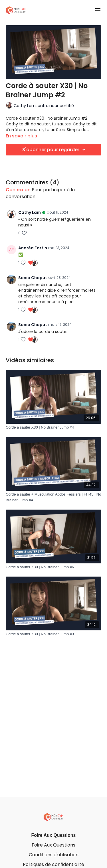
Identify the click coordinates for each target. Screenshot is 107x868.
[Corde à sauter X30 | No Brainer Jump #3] (53, 634)
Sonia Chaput (33, 278)
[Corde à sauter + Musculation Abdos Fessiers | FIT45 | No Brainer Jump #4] (53, 497)
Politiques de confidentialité (53, 864)
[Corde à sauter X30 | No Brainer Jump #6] (53, 567)
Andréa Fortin (33, 248)
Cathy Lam (30, 212)
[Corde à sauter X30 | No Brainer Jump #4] (53, 427)
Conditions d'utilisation (54, 855)
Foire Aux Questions (54, 835)
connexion (18, 190)
